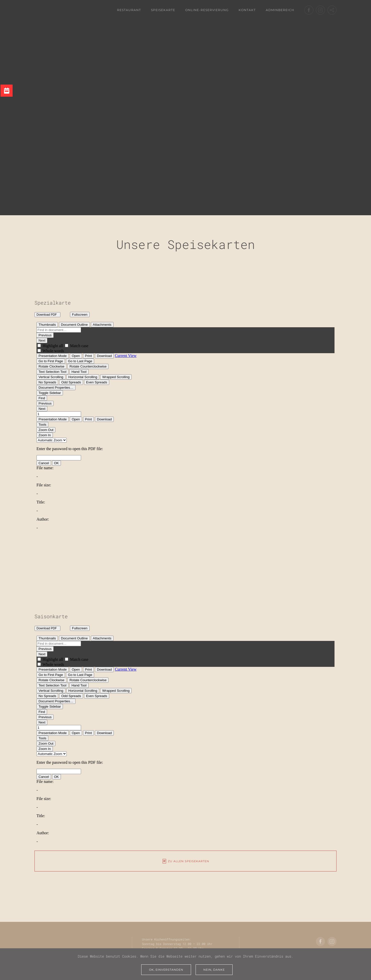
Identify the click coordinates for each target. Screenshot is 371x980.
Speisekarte (163, 10)
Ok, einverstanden (166, 970)
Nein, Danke (214, 970)
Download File (58, 316)
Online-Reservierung (207, 10)
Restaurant (129, 10)
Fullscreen (80, 315)
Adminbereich (280, 10)
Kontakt (247, 10)
